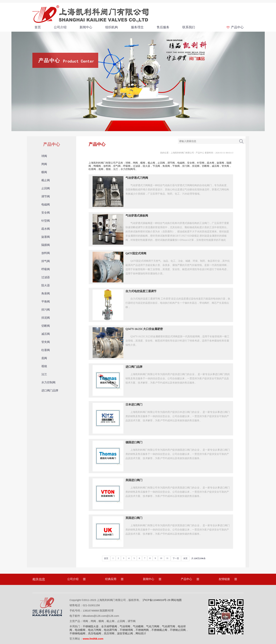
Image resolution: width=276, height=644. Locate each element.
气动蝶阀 (138, 626)
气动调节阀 (169, 626)
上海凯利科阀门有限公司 (182, 153)
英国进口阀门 (134, 518)
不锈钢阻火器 (91, 626)
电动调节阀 (110, 630)
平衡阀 (46, 302)
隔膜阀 (46, 245)
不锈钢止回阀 (178, 630)
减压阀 (46, 334)
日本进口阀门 (134, 405)
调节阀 (46, 196)
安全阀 (46, 213)
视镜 (44, 366)
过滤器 (46, 277)
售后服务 (163, 27)
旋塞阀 (46, 237)
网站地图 (176, 600)
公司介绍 (60, 27)
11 (167, 558)
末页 (185, 558)
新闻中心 (86, 27)
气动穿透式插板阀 (137, 216)
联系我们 (189, 27)
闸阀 (44, 164)
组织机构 (112, 27)
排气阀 (46, 261)
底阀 (44, 358)
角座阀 (46, 293)
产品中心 (237, 27)
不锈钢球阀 (126, 630)
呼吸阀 (46, 269)
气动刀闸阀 (153, 626)
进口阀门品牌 (50, 390)
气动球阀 (125, 626)
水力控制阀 (48, 382)
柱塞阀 (46, 350)
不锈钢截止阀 (159, 630)
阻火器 (46, 285)
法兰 (44, 374)
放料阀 (46, 253)
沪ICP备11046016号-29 (156, 600)
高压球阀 (109, 633)
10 (161, 558)
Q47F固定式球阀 (136, 253)
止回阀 (46, 188)
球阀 (44, 156)
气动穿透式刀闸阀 (137, 178)
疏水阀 (46, 229)
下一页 (176, 558)
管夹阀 (46, 342)
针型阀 (46, 221)
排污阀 (46, 310)
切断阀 (46, 326)
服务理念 (137, 27)
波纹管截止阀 (125, 633)
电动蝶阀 (80, 630)
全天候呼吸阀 (109, 626)
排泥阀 (46, 318)
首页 (38, 27)
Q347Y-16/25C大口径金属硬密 (144, 329)
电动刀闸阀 (95, 630)
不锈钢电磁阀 (77, 633)
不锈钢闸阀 (142, 630)
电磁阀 (46, 205)
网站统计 (141, 633)
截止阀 (46, 180)
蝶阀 (44, 172)
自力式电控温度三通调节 (141, 291)
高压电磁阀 (95, 633)
